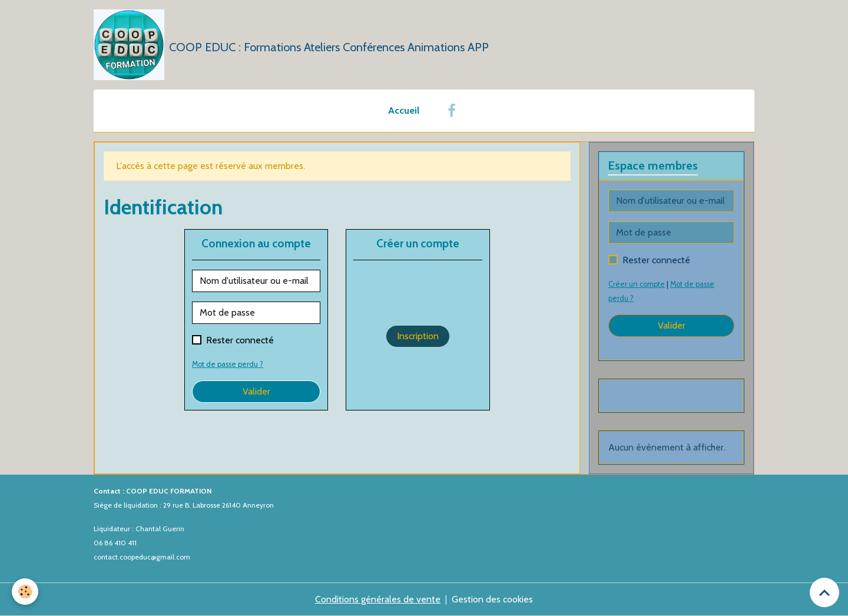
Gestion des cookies (492, 599)
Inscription (418, 336)
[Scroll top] (824, 592)
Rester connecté (240, 340)
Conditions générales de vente (378, 599)
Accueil (404, 110)
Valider (256, 391)
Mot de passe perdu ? (228, 364)
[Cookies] (25, 592)
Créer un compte (637, 284)
